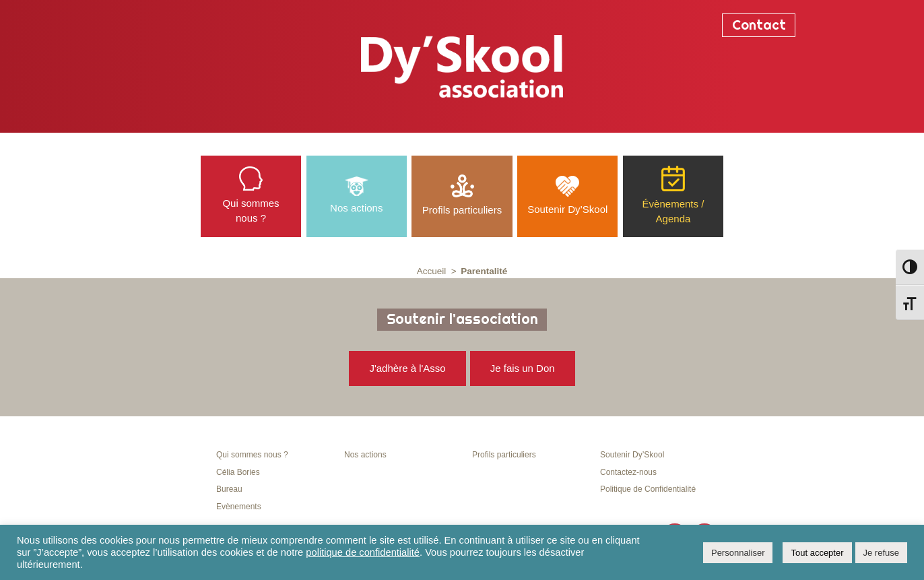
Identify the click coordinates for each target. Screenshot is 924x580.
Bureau (229, 489)
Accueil (432, 271)
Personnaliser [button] (738, 553)
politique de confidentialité (363, 552)
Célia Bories (238, 472)
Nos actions (365, 455)
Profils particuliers (504, 455)
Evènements (239, 507)
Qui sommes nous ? (252, 455)
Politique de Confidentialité (648, 489)
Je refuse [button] (881, 553)
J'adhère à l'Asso (407, 368)
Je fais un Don (523, 368)
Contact (759, 25)
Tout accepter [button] (817, 553)
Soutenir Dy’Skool (632, 455)
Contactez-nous (628, 472)
